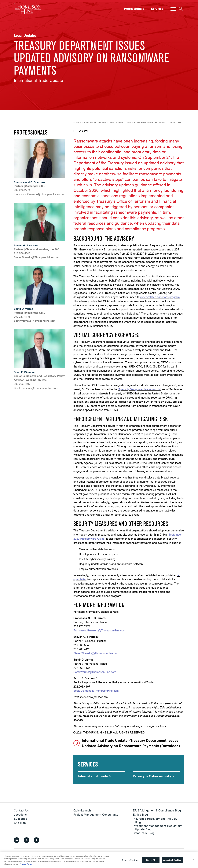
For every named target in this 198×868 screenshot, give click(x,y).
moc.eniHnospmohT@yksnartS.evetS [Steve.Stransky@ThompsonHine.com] (36, 257)
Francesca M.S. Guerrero (29, 182)
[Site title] (28, 9)
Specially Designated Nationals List (139, 389)
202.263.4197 (22, 384)
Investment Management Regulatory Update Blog (157, 828)
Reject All (151, 864)
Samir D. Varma (23, 309)
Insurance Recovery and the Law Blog (155, 820)
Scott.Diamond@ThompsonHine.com (96, 691)
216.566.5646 (22, 253)
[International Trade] (94, 776)
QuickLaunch (82, 810)
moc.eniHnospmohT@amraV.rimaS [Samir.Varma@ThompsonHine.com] (35, 321)
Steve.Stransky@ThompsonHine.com (96, 653)
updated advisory (160, 163)
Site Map (20, 823)
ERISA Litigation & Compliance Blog (157, 810)
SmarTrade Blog (144, 833)
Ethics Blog (140, 815)
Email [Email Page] (173, 122)
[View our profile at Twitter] (27, 840)
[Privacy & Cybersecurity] (154, 776)
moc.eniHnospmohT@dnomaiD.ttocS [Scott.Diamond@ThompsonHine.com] (36, 388)
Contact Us (21, 810)
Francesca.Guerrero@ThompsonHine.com (99, 630)
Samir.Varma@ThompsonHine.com (95, 672)
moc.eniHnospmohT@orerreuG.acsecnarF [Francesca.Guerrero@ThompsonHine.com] (39, 194)
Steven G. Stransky (26, 245)
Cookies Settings (130, 864)
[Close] (194, 864)
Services (157, 9)
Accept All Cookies (172, 864)
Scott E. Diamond (25, 372)
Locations (20, 815)
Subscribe (21, 819)
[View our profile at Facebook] (36, 840)
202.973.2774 (22, 190)
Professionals (134, 9)
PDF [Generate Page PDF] (180, 122)
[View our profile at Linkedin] (17, 840)
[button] (173, 9)
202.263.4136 (22, 317)
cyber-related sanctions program (160, 297)
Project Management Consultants (96, 815)
